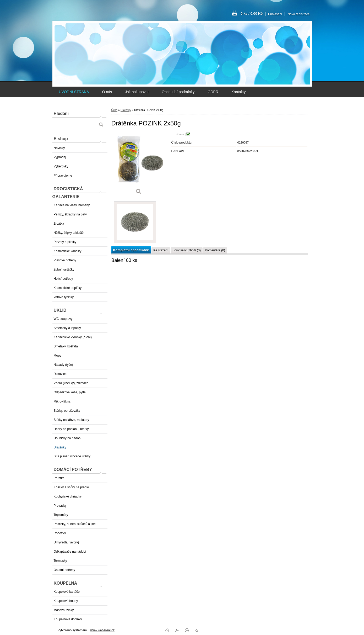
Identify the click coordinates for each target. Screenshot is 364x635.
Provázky (60, 506)
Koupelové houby (66, 601)
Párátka (59, 478)
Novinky (59, 148)
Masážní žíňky (64, 610)
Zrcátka (59, 224)
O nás (107, 92)
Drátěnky (60, 447)
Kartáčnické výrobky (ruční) (73, 337)
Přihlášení (275, 14)
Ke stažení (161, 250)
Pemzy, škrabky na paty (70, 214)
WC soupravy (63, 319)
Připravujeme (63, 176)
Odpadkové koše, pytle (70, 392)
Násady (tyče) (63, 365)
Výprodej (60, 157)
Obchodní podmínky (178, 92)
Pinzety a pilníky (65, 242)
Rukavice (60, 374)
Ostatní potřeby (64, 570)
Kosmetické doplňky (68, 288)
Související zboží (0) (187, 250)
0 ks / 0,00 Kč (252, 14)
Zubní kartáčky (64, 269)
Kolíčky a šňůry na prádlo (71, 487)
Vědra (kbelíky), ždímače (71, 383)
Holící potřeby (63, 279)
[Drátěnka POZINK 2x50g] (139, 165)
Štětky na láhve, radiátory (71, 420)
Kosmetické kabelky (68, 251)
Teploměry (61, 515)
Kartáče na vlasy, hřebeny (72, 205)
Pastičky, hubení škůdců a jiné (75, 524)
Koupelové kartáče (67, 592)
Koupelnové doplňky (68, 619)
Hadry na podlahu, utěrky (71, 429)
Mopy (58, 356)
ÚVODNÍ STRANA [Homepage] (74, 92)
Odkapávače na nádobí (70, 552)
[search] (101, 125)
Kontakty (238, 92)
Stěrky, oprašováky (67, 411)
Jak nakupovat (137, 92)
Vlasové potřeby (65, 260)
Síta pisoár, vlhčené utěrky (72, 456)
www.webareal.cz (102, 630)
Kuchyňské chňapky (68, 496)
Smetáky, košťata (66, 346)
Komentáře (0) (215, 250)
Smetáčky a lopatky (67, 328)
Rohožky (60, 533)
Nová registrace (298, 14)
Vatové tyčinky (64, 297)
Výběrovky (61, 166)
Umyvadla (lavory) (66, 542)
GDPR (213, 92)
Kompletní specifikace (131, 250)
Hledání (61, 113)
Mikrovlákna (62, 401)
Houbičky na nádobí (68, 438)
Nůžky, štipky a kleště (69, 233)
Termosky (60, 561)
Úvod (114, 110)
